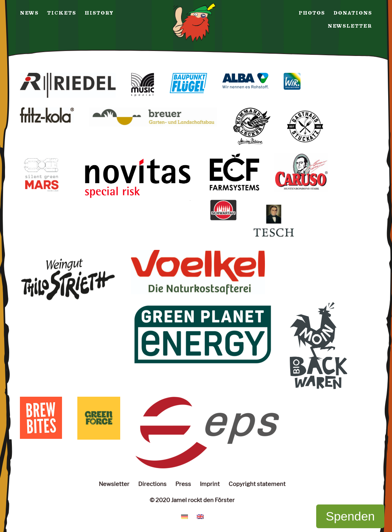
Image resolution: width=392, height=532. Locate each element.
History (99, 13)
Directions (152, 484)
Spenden (350, 516)
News (29, 13)
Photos (312, 13)
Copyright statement (257, 484)
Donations (353, 13)
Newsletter (350, 26)
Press (183, 484)
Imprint (210, 484)
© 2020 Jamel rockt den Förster (192, 500)
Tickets (62, 13)
